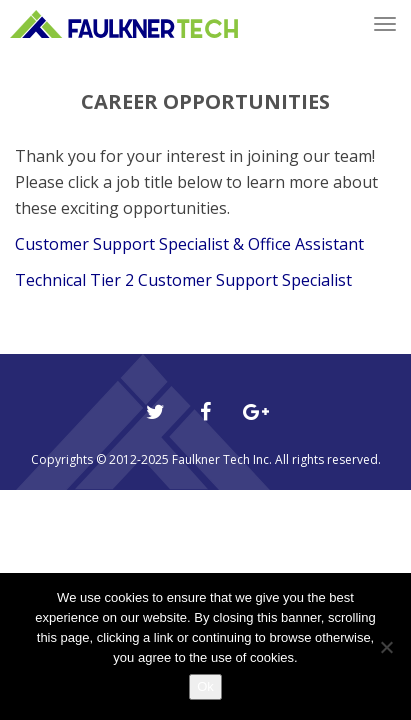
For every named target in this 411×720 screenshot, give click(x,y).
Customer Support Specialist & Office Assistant (189, 244)
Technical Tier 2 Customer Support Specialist (183, 280)
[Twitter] (156, 412)
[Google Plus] (256, 412)
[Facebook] (206, 412)
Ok (205, 686)
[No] (386, 647)
